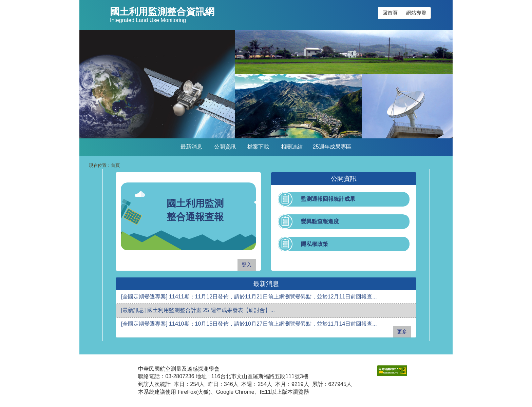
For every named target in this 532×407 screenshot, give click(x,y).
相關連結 (292, 147)
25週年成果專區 (332, 147)
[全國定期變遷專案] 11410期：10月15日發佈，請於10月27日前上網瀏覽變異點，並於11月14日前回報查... (249, 324)
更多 (402, 332)
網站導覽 (416, 13)
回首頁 (390, 13)
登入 (247, 265)
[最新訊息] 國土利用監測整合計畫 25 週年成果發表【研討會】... (198, 310)
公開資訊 (225, 147)
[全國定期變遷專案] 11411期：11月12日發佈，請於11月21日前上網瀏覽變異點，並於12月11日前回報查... (249, 297)
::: (378, 7)
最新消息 (191, 147)
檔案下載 (258, 147)
